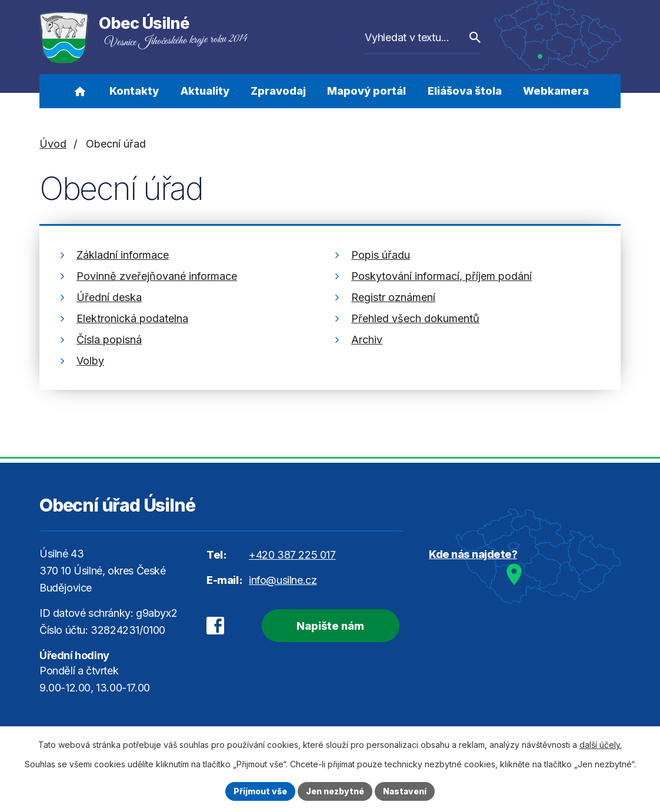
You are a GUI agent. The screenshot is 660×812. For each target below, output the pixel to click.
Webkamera (556, 91)
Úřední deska (109, 297)
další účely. (601, 745)
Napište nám (330, 626)
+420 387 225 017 (292, 555)
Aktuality (205, 91)
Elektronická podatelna (132, 318)
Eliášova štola (465, 91)
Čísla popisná (109, 340)
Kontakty (134, 91)
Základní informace (123, 255)
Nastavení (405, 791)
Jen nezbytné (335, 791)
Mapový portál (366, 91)
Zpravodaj (278, 91)
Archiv (367, 340)
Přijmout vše (260, 791)
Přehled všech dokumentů (415, 318)
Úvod (80, 91)
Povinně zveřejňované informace (157, 276)
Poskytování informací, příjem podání (441, 276)
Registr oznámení (393, 297)
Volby (90, 361)
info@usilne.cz (283, 580)
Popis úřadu (381, 255)
